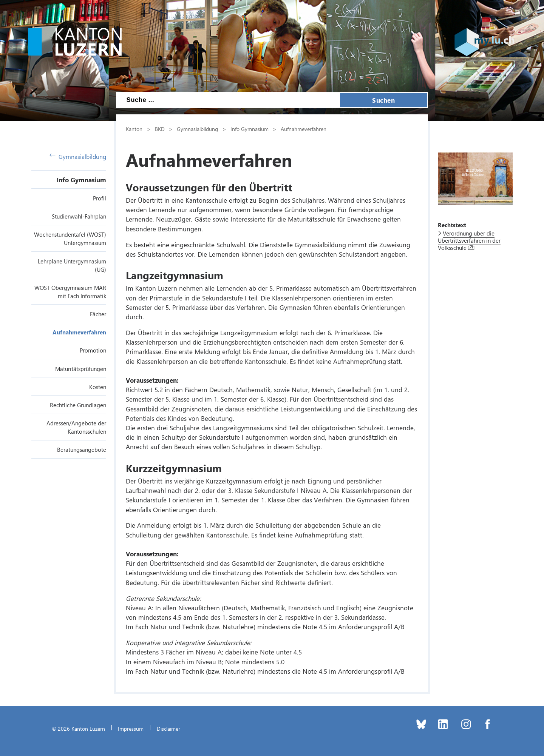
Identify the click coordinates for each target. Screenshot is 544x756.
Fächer (98, 314)
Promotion (93, 350)
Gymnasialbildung (78, 156)
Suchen (383, 100)
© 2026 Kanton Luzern (78, 728)
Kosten (98, 387)
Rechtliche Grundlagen (78, 405)
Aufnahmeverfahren (79, 332)
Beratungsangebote (82, 450)
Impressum (131, 728)
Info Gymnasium (81, 180)
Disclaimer (168, 728)
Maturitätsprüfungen (81, 369)
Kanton (134, 129)
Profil (100, 198)
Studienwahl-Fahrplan (79, 216)
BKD (160, 129)
